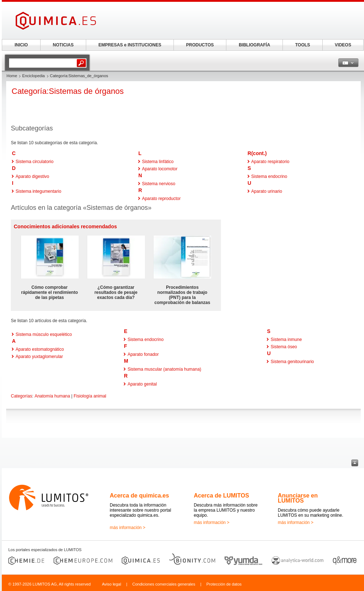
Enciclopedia (33, 76)
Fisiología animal (90, 396)
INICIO (21, 45)
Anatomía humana (52, 396)
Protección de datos (224, 584)
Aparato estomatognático (40, 349)
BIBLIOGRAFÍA (254, 45)
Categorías (22, 396)
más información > (127, 528)
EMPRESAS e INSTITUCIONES (130, 45)
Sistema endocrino (269, 176)
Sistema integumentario (38, 191)
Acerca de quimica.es (139, 496)
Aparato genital (142, 384)
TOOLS (303, 45)
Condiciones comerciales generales (164, 584)
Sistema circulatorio (35, 162)
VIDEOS (343, 45)
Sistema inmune (286, 340)
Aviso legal (111, 584)
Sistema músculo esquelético (44, 334)
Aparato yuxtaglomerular (39, 357)
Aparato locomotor (160, 169)
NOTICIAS (63, 45)
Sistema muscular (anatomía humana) (164, 369)
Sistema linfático (158, 162)
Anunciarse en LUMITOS (298, 498)
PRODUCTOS (200, 45)
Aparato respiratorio (270, 162)
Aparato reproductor (161, 199)
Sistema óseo (284, 347)
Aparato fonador (143, 354)
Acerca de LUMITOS (221, 496)
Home (12, 76)
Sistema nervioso (159, 184)
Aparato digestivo (32, 176)
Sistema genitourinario (292, 362)
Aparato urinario (267, 191)
